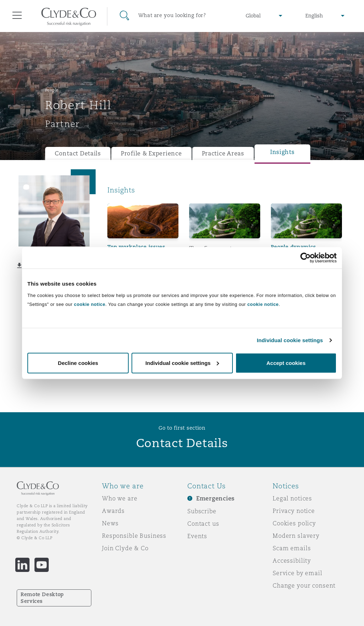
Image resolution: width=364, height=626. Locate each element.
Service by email (298, 573)
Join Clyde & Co (125, 548)
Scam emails (292, 548)
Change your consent (304, 585)
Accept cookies (286, 363)
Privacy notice (294, 511)
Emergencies (215, 498)
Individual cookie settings (290, 340)
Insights (282, 152)
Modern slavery (296, 536)
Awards (113, 511)
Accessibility (292, 561)
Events (197, 536)
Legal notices (292, 498)
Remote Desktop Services (42, 598)
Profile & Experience (151, 153)
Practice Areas (223, 153)
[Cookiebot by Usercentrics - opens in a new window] (306, 258)
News (110, 523)
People (52, 90)
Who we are (120, 498)
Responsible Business (134, 536)
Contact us (203, 524)
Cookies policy (294, 523)
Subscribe (202, 511)
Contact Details (78, 153)
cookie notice (90, 304)
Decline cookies (78, 363)
